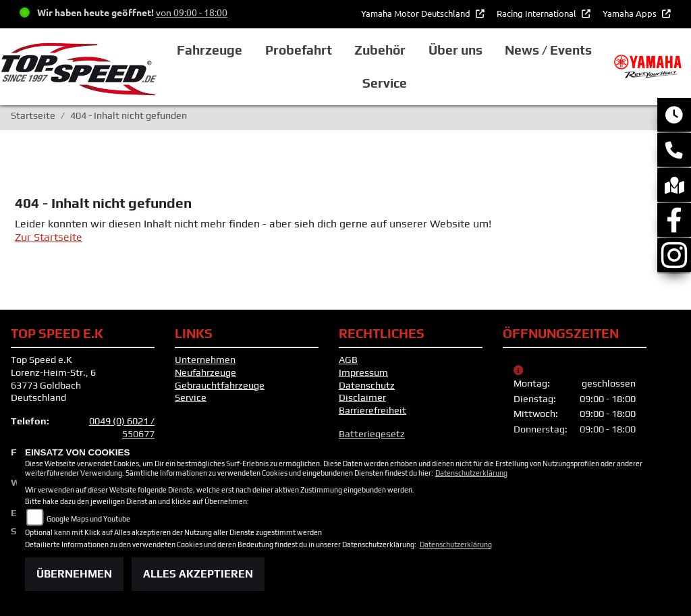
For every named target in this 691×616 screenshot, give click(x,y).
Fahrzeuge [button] (210, 50)
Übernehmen (74, 574)
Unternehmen (205, 360)
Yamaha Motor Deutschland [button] (417, 13)
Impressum (363, 372)
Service (191, 397)
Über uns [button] (455, 50)
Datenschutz (367, 385)
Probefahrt (299, 50)
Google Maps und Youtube (88, 519)
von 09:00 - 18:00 (192, 12)
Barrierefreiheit (372, 410)
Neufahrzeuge (205, 372)
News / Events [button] (548, 50)
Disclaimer (362, 397)
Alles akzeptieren (198, 574)
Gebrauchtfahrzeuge (220, 385)
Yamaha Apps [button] (631, 13)
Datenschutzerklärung (471, 473)
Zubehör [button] (380, 50)
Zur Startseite (49, 237)
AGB (348, 360)
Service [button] (385, 83)
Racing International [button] (537, 13)
